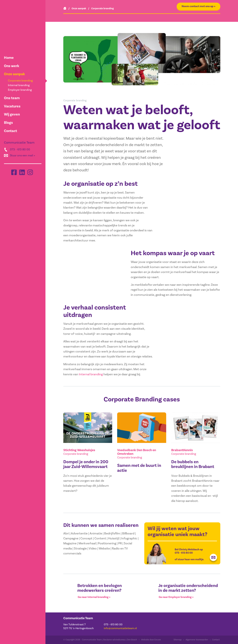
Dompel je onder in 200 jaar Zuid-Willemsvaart (86, 464)
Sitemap (178, 640)
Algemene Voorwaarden (197, 640)
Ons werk (12, 66)
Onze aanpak (14, 74)
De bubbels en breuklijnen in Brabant (193, 464)
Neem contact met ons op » (198, 6)
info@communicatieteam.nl (120, 628)
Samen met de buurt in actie (139, 468)
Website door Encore (151, 640)
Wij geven (12, 114)
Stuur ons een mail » (22, 156)
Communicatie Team (78, 618)
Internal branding (19, 85)
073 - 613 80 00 (20, 150)
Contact (10, 131)
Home (9, 58)
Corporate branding (20, 81)
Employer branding (20, 90)
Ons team (12, 98)
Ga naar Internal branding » (94, 597)
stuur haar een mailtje (191, 559)
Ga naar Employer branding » (176, 597)
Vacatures (12, 106)
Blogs (8, 123)
